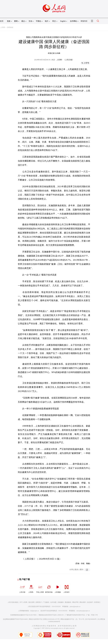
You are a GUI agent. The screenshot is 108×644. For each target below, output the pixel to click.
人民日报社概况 (13, 602)
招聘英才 (39, 602)
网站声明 (75, 602)
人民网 (3, 27)
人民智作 (67, 588)
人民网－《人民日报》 (65, 60)
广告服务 (46, 602)
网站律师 (83, 602)
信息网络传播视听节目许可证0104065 (15, 619)
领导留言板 (49, 588)
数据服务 (68, 602)
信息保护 (90, 602)
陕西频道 (10, 27)
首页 (2, 21)
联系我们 (97, 602)
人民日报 (22, 588)
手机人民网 (40, 588)
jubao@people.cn (75, 607)
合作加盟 (53, 602)
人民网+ (31, 588)
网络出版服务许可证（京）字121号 (72, 619)
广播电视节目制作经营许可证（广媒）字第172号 (81, 615)
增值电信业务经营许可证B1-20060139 (51, 615)
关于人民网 (23, 602)
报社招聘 (31, 602)
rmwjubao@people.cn (83, 611)
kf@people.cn (35, 611)
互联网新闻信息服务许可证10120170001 (23, 615)
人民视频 (58, 588)
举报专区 (84, 21)
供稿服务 (61, 602)
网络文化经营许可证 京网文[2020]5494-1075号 (44, 619)
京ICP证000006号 (91, 619)
